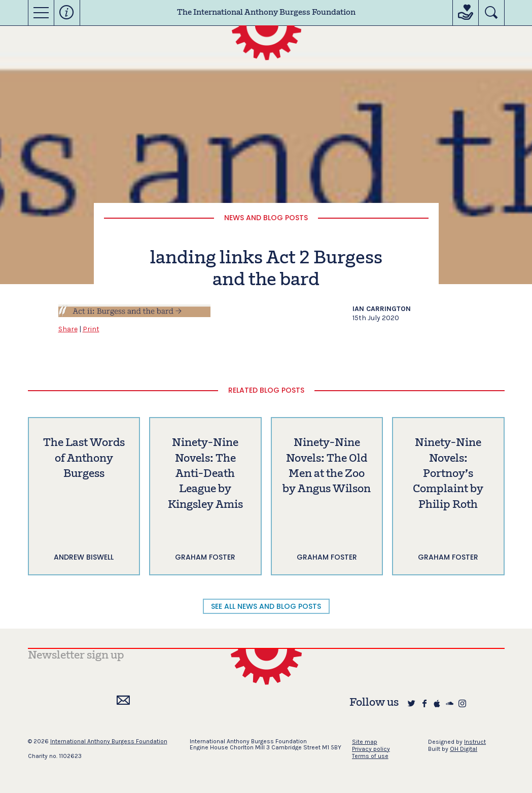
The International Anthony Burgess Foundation (266, 13)
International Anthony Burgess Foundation (109, 741)
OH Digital (464, 749)
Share (68, 329)
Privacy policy (371, 749)
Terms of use (370, 756)
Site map (365, 742)
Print (91, 329)
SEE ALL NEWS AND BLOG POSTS (266, 606)
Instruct (475, 742)
